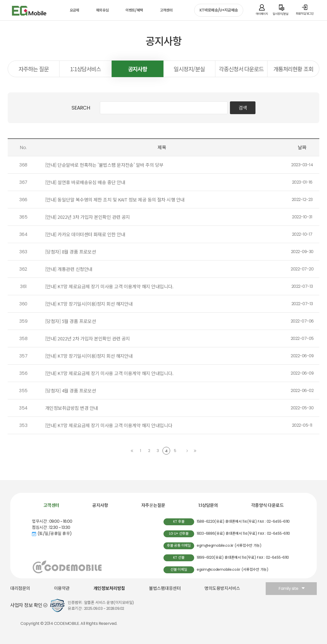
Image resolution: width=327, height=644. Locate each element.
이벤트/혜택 (134, 10)
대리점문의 (20, 588)
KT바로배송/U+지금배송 (219, 10)
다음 (187, 451)
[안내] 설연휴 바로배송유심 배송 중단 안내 (85, 182)
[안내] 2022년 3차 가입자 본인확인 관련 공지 (88, 217)
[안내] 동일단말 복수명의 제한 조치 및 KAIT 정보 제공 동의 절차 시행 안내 (115, 199)
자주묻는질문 (153, 505)
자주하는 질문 (34, 69)
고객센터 (166, 10)
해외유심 (102, 10)
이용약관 (62, 588)
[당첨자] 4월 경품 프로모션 (71, 390)
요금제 (74, 10)
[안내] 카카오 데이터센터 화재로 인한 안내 (85, 234)
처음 (132, 451)
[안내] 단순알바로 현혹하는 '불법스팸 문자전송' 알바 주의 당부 (104, 165)
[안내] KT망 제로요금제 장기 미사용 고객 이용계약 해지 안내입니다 (109, 425)
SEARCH (81, 108)
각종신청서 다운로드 (241, 69)
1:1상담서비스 (85, 69)
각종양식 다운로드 (267, 505)
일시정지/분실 (189, 69)
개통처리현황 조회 (293, 69)
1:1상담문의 (208, 505)
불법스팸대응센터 (165, 588)
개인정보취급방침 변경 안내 (72, 408)
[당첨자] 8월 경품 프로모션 (71, 252)
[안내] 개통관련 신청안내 (69, 269)
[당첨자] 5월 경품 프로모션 (71, 321)
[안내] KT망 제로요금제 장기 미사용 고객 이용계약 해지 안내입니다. (109, 286)
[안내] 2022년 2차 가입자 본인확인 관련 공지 (88, 338)
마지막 (195, 451)
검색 (243, 108)
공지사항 (138, 69)
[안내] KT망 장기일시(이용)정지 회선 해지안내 (89, 304)
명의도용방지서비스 (222, 588)
